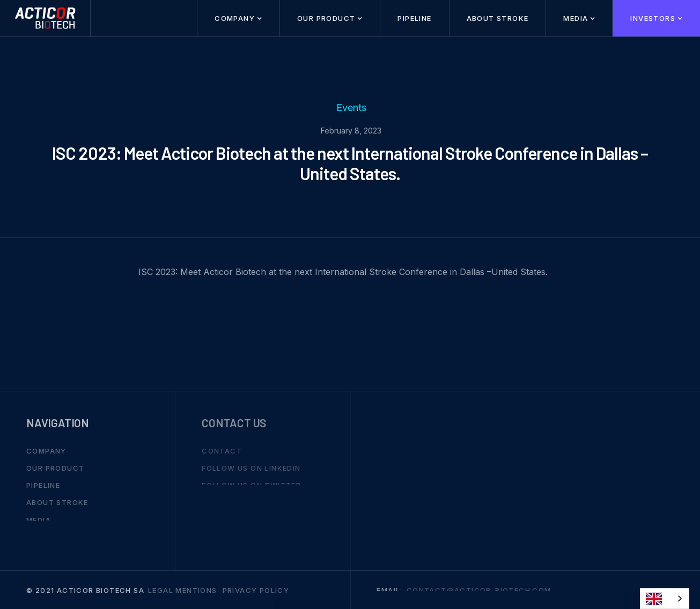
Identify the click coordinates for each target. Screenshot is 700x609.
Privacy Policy (256, 590)
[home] (45, 18)
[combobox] (665, 599)
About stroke (498, 18)
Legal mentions (183, 590)
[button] (238, 18)
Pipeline (414, 18)
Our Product (55, 468)
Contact (222, 450)
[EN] (665, 599)
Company (46, 450)
